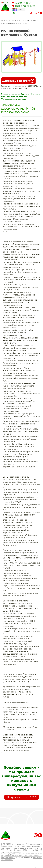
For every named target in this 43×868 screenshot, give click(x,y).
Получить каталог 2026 (22, 797)
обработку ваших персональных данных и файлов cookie (21, 857)
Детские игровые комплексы (14, 23)
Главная (5, 20)
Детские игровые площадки (24, 20)
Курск (6, 2)
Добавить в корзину (18, 81)
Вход (35, 13)
